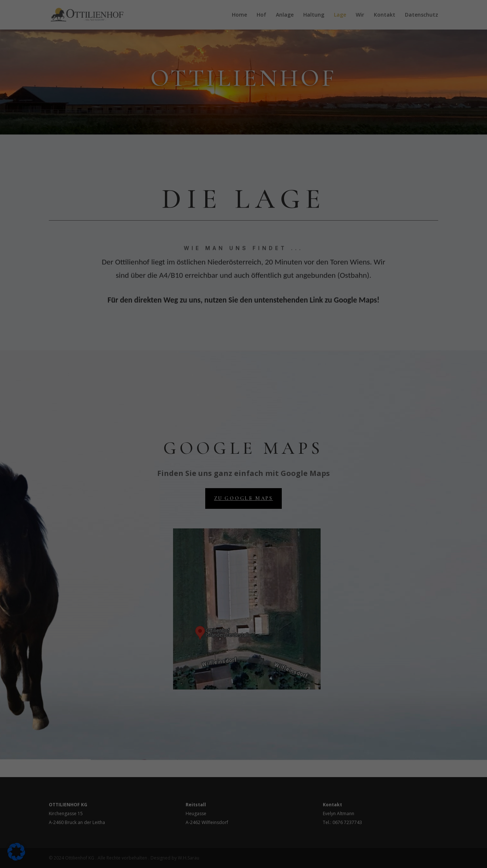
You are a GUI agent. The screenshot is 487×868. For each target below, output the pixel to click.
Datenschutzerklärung (133, 122)
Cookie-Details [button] (243, 216)
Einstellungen (159, 130)
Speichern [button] (315, 153)
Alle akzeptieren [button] (173, 153)
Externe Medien (278, 64)
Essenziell (270, 25)
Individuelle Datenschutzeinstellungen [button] (244, 197)
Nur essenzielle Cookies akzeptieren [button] (244, 175)
